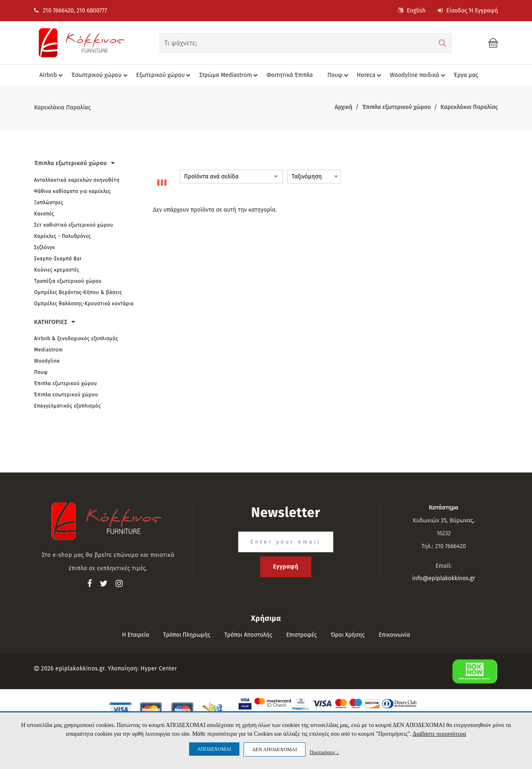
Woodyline (47, 361)
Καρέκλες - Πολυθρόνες (62, 236)
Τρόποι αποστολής (248, 635)
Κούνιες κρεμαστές (57, 270)
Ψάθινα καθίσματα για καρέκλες (72, 191)
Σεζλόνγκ (45, 247)
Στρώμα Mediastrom (230, 75)
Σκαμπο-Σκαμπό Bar (58, 259)
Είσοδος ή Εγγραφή (468, 11)
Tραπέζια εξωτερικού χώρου (68, 281)
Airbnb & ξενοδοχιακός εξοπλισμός (76, 339)
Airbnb (52, 75)
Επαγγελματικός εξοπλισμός (68, 406)
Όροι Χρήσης (348, 635)
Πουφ (339, 75)
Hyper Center (159, 669)
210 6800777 (92, 11)
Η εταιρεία (135, 635)
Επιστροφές (302, 635)
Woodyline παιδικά (419, 75)
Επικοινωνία (394, 635)
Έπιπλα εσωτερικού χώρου (66, 395)
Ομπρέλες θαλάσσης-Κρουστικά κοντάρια (84, 304)
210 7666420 (54, 11)
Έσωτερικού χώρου (101, 75)
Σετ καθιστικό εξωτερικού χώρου (74, 225)
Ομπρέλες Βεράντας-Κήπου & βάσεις (78, 292)
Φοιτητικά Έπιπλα (289, 75)
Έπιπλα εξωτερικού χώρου (65, 383)
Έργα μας (466, 75)
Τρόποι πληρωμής (187, 635)
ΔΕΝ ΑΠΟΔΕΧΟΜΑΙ (275, 749)
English (412, 11)
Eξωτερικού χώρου (165, 75)
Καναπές (44, 214)
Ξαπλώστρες (49, 203)
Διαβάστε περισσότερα (440, 734)
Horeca (370, 75)
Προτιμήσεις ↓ (324, 752)
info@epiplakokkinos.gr (444, 578)
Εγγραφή (286, 567)
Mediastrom (48, 350)
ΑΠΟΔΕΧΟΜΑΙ (214, 749)
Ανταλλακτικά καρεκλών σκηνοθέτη (77, 180)
